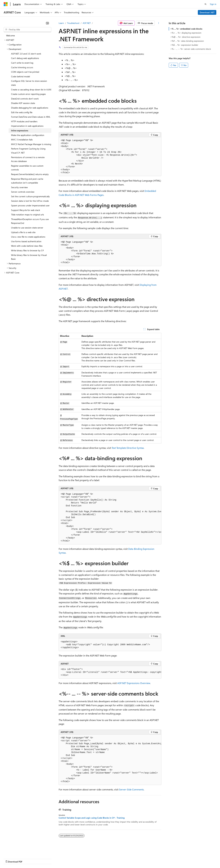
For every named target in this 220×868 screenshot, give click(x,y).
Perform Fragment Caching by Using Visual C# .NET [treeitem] (28, 151)
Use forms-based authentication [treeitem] (26, 241)
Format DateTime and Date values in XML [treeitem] (31, 117)
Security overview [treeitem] (19, 187)
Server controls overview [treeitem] (23, 192)
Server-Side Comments (131, 789)
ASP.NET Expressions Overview (134, 683)
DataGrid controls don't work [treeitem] (25, 99)
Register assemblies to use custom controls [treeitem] (27, 168)
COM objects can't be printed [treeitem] (25, 72)
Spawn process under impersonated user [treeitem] (30, 205)
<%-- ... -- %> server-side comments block (191, 49)
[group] (110, 518)
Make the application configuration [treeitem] (28, 135)
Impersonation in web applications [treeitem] (27, 126)
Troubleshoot (73, 23)
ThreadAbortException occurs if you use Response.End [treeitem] (30, 221)
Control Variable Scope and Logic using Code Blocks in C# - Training (92, 818)
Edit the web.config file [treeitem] (22, 112)
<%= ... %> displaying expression (186, 33)
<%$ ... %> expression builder (184, 45)
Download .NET (207, 12)
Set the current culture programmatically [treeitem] (30, 196)
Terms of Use (112, 859)
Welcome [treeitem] (10, 35)
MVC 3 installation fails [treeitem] (22, 140)
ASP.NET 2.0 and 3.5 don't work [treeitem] (26, 54)
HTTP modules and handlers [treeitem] (24, 121)
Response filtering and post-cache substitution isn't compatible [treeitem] (27, 181)
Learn (61, 23)
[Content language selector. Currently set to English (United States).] (18, 851)
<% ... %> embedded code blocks (186, 29)
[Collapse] (47, 23)
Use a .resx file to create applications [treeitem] (28, 237)
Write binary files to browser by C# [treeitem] (27, 250)
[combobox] (27, 30)
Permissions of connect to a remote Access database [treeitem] (28, 159)
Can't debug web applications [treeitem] (25, 58)
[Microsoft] (6, 4)
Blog (42, 859)
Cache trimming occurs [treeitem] (22, 67)
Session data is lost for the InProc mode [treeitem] (30, 201)
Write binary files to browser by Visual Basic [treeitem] (29, 257)
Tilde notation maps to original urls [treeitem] (27, 215)
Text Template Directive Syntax (128, 448)
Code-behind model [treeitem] (20, 76)
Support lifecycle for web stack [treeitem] (26, 210)
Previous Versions (28, 859)
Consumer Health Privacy (88, 859)
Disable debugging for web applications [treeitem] (30, 108)
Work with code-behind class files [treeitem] (27, 246)
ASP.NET (87, 23)
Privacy (67, 859)
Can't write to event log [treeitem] (22, 63)
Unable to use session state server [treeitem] (27, 228)
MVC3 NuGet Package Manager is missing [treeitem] (31, 144)
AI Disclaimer (10, 859)
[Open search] (206, 4)
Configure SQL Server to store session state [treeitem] (29, 83)
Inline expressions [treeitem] (20, 130)
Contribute (55, 859)
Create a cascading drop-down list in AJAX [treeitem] (31, 90)
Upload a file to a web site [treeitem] (23, 232)
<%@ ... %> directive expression (185, 37)
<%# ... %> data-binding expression (187, 41)
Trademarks (128, 859)
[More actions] (159, 23)
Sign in (213, 4)
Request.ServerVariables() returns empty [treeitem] (30, 174)
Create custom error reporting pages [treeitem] (28, 94)
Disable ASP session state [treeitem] (23, 103)
